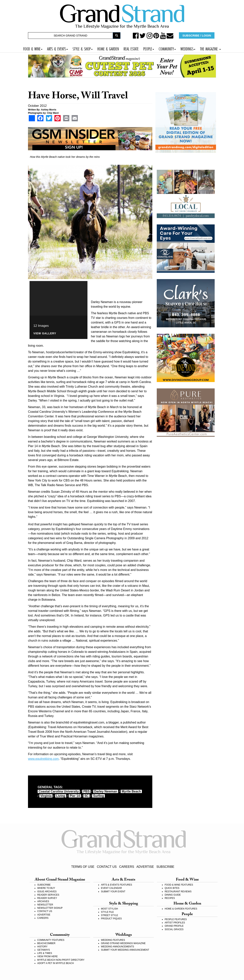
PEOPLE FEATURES (176, 919)
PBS (86, 791)
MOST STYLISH (109, 909)
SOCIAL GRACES (174, 929)
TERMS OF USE (83, 867)
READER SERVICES (48, 895)
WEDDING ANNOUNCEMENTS (117, 947)
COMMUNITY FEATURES (51, 940)
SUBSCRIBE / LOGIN (197, 35)
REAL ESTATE (131, 48)
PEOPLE (149, 48)
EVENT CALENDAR (111, 888)
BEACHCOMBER (46, 943)
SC (86, 796)
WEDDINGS (188, 48)
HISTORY (42, 947)
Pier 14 (75, 796)
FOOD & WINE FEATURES (179, 885)
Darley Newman (106, 791)
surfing (98, 796)
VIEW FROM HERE (47, 956)
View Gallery (45, 333)
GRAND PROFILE (174, 926)
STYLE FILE (107, 912)
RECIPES (170, 898)
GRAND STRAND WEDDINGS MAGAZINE (123, 943)
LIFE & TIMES (45, 953)
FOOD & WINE (33, 48)
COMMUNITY (167, 48)
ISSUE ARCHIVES (47, 892)
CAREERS (127, 867)
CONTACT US (107, 867)
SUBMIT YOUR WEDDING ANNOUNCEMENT (125, 950)
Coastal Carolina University (59, 791)
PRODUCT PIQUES (111, 919)
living (61, 796)
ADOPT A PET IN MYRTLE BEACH (55, 963)
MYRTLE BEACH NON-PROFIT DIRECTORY (61, 960)
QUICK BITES (172, 888)
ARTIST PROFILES (175, 923)
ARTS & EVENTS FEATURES (116, 885)
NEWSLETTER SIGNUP (50, 908)
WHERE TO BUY (46, 888)
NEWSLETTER (45, 905)
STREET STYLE (109, 915)
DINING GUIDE (173, 895)
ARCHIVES (43, 901)
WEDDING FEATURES (113, 940)
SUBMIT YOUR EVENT (113, 892)
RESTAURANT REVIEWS (178, 892)
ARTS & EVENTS (58, 48)
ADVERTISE (145, 867)
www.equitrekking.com (43, 759)
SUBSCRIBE (165, 867)
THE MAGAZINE (210, 48)
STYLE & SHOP (83, 48)
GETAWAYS (44, 950)
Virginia (46, 796)
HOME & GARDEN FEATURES (181, 909)
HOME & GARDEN (108, 48)
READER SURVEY (47, 898)
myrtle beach (131, 791)
